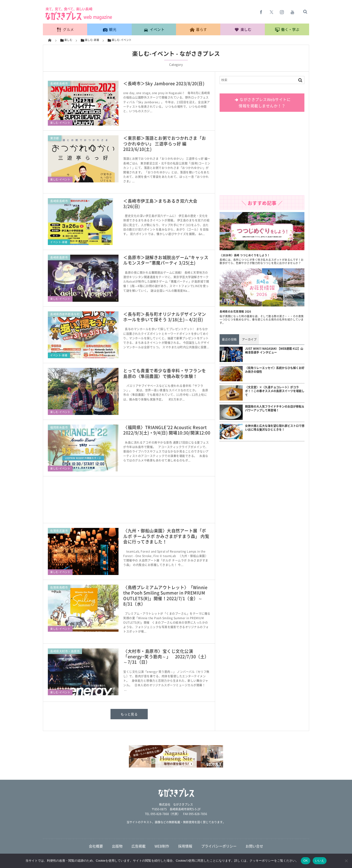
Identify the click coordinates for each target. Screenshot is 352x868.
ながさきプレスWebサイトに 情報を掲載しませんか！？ (262, 102)
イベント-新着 (59, 242)
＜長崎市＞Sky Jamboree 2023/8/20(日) (164, 83)
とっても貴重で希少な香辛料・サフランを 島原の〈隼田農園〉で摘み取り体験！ (165, 373)
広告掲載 (139, 846)
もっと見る (129, 714)
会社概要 (96, 846)
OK (305, 861)
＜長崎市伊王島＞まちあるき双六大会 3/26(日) (160, 204)
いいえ (320, 861)
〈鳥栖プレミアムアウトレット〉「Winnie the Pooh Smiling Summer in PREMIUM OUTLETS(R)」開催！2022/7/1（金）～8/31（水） (165, 596)
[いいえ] (346, 861)
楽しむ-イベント (60, 123)
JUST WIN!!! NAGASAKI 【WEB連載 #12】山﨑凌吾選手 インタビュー (274, 351)
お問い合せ (254, 846)
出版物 (117, 846)
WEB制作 (162, 846)
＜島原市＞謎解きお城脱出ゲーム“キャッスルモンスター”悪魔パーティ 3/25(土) (166, 260)
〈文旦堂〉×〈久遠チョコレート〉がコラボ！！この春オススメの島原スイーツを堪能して (275, 391)
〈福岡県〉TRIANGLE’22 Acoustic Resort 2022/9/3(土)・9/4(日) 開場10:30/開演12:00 (167, 430)
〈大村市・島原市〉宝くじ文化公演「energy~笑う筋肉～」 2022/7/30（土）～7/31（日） (166, 657)
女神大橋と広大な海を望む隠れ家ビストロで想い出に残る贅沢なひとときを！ (275, 428)
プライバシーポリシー (219, 846)
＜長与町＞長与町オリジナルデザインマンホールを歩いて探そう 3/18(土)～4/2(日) (165, 317)
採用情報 (185, 846)
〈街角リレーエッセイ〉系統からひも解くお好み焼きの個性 (275, 370)
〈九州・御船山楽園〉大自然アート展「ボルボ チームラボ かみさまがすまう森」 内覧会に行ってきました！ (166, 536)
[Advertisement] (129, 502)
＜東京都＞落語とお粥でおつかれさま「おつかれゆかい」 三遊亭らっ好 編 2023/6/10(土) (165, 144)
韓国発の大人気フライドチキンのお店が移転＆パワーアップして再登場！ (275, 409)
